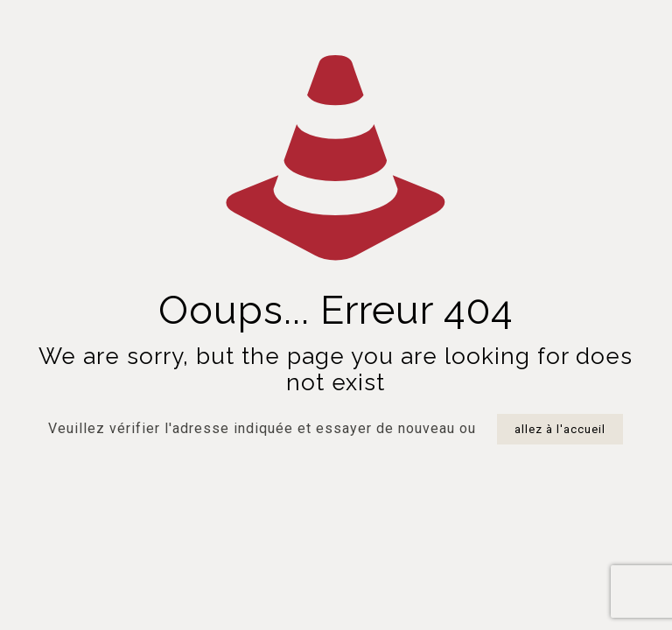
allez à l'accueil (560, 429)
